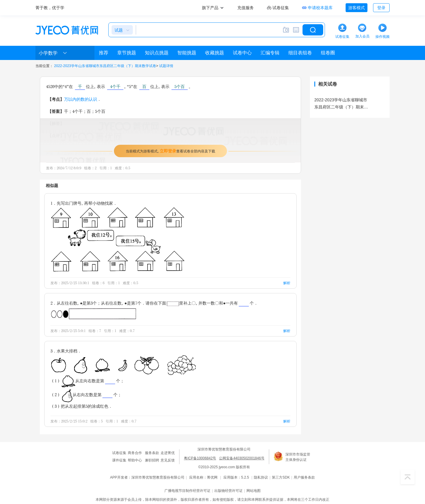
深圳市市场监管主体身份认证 (298, 457)
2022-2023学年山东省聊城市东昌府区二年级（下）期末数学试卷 (105, 66)
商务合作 (135, 453)
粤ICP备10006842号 (200, 458)
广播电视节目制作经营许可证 (187, 491)
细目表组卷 (300, 53)
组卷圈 (328, 53)
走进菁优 (168, 453)
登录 (381, 8)
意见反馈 (168, 460)
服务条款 (152, 453)
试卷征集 (119, 453)
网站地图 (254, 491)
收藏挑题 (215, 53)
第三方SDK (281, 477)
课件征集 (119, 460)
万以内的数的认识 (81, 99)
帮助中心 (135, 460)
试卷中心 (242, 53)
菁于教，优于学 (50, 8)
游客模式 (357, 8)
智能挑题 (187, 53)
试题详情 (166, 66)
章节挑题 (127, 53)
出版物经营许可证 (228, 491)
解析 (287, 283)
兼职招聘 (152, 460)
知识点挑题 (157, 53)
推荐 (104, 53)
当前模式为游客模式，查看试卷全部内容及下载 (170, 151)
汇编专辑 (270, 53)
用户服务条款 (304, 477)
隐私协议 (261, 477)
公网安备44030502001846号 (242, 458)
